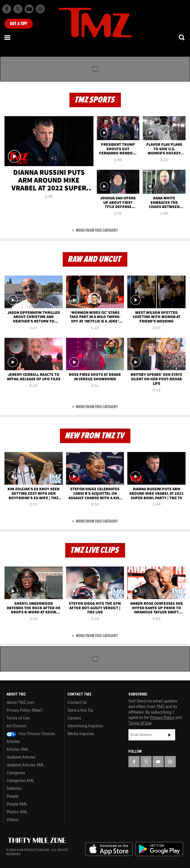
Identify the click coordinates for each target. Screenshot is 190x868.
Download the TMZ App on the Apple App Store (109, 849)
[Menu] (8, 37)
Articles (13, 742)
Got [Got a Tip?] (19, 24)
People (12, 796)
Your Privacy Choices (31, 734)
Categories (16, 773)
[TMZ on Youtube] (29, 9)
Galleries (14, 788)
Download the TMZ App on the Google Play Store (159, 849)
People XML (17, 804)
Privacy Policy (162, 718)
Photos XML (17, 812)
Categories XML (20, 781)
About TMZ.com (21, 702)
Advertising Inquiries (85, 726)
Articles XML (18, 749)
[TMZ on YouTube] (158, 762)
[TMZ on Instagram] (40, 9)
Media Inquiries (81, 734)
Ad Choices (16, 726)
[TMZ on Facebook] (7, 9)
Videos (12, 820)
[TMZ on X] (18, 9)
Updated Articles (21, 757)
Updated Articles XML (25, 765)
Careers (74, 718)
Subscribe (170, 735)
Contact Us (77, 702)
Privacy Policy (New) (24, 710)
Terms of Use (18, 718)
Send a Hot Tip (80, 710)
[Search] (182, 37)
